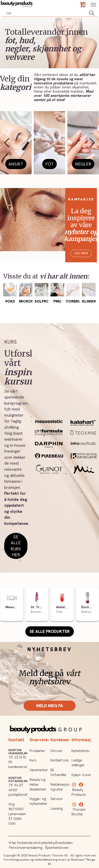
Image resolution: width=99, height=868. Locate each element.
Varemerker (39, 770)
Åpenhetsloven (57, 848)
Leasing (57, 808)
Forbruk (75, 301)
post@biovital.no (22, 795)
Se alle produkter (50, 631)
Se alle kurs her (16, 546)
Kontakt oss (60, 760)
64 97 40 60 (16, 787)
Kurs (33, 760)
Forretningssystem (16, 860)
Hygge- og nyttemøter (38, 801)
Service (56, 799)
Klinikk (89, 301)
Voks (10, 301)
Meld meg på (50, 706)
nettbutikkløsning (46, 860)
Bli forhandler (59, 772)
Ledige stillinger (78, 763)
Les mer (81, 253)
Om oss (56, 751)
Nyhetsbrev (81, 751)
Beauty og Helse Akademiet (38, 784)
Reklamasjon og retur (60, 787)
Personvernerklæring (26, 848)
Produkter (37, 751)
